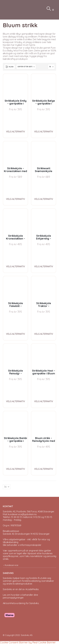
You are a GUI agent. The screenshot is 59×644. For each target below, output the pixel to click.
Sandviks (8, 578)
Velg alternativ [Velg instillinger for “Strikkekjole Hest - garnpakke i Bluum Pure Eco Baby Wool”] (44, 401)
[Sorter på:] (26, 67)
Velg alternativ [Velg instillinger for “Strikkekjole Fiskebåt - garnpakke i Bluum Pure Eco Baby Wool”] (16, 334)
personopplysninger (13, 598)
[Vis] (51, 67)
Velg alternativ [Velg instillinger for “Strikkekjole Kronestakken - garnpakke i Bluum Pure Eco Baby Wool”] (16, 266)
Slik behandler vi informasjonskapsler (22, 545)
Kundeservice (12, 565)
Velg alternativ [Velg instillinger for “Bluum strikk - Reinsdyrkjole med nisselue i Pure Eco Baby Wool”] (44, 469)
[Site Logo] (10, 10)
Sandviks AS (27, 635)
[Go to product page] (15, 86)
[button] (53, 10)
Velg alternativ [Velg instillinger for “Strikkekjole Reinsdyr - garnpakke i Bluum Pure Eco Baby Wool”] (16, 401)
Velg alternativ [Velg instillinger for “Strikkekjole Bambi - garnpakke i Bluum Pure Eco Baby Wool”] (16, 469)
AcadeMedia (32, 589)
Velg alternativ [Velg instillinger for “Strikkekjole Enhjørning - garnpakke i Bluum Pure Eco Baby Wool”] (44, 266)
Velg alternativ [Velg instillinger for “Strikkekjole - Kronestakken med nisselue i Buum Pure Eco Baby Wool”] (16, 199)
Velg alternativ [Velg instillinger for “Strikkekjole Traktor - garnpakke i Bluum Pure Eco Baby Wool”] (44, 334)
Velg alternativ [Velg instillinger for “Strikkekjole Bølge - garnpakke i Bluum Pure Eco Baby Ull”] (44, 132)
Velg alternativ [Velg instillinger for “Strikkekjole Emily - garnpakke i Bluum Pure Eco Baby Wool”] (16, 132)
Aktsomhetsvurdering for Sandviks (21, 603)
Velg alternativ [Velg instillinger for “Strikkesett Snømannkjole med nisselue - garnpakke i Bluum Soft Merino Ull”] (44, 199)
